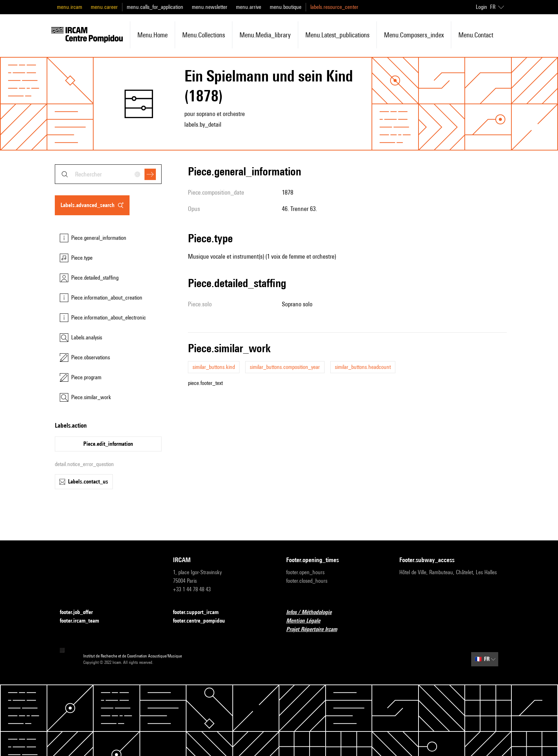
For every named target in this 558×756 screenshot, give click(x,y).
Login (481, 7)
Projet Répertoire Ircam (316, 630)
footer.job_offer (81, 612)
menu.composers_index (414, 35)
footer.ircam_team (84, 621)
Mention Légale (307, 621)
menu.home (152, 35)
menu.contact (476, 35)
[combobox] (108, 174)
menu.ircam (70, 7)
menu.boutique (286, 7)
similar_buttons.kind (214, 367)
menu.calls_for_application (155, 7)
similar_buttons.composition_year (285, 367)
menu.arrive (249, 7)
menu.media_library (265, 35)
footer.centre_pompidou (203, 621)
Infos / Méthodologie (313, 612)
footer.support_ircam (200, 612)
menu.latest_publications (337, 35)
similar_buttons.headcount (363, 367)
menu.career (104, 7)
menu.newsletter (210, 7)
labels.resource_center (334, 7)
